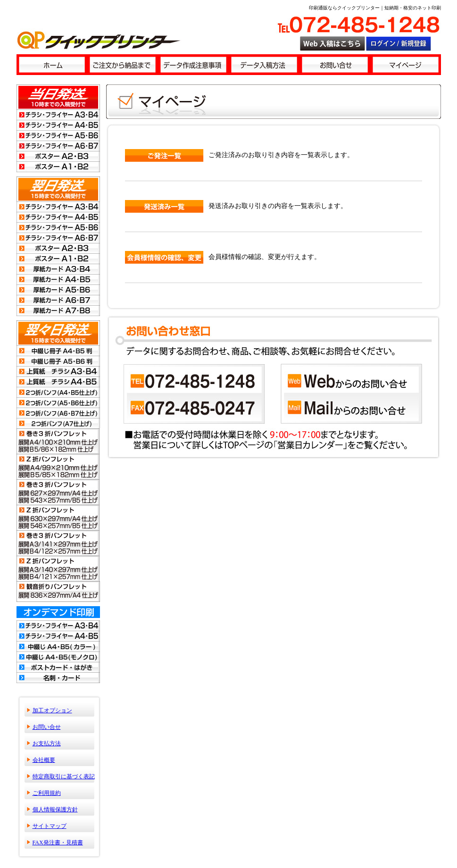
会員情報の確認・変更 (164, 257)
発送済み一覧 (164, 206)
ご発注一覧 (164, 155)
